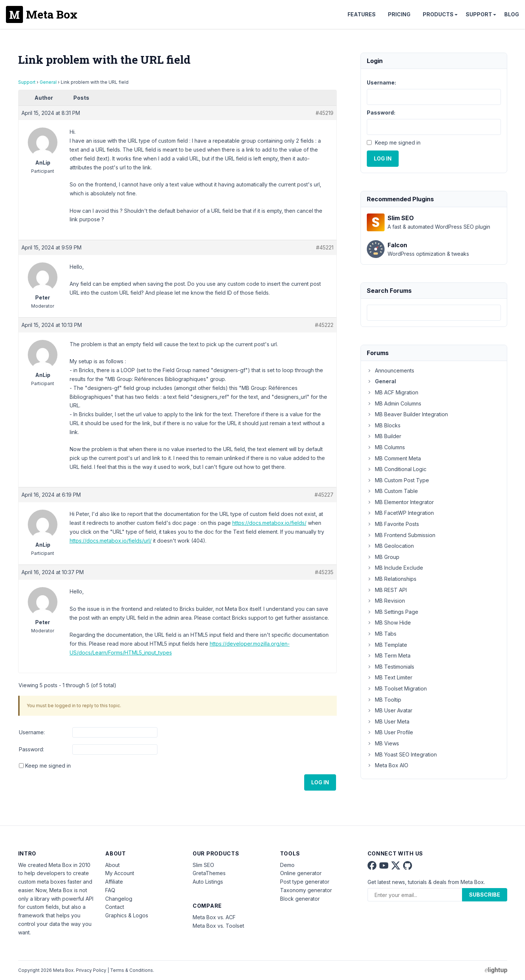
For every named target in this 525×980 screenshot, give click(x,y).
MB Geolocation (390, 546)
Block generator (300, 899)
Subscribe (485, 895)
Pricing (399, 14)
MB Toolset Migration (397, 688)
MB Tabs (382, 634)
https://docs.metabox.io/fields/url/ (111, 541)
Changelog (119, 899)
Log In (320, 782)
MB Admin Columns (394, 403)
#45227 (324, 495)
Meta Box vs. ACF (214, 917)
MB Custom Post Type (398, 480)
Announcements (391, 370)
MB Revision (386, 601)
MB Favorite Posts (393, 524)
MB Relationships (392, 579)
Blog (512, 14)
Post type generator (305, 882)
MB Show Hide (389, 623)
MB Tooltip (384, 700)
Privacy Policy (91, 970)
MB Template (387, 645)
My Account (120, 873)
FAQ (110, 890)
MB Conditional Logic (397, 469)
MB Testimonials (391, 667)
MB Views (383, 743)
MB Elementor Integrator (400, 502)
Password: (31, 749)
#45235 (324, 572)
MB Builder (384, 436)
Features (362, 14)
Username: (32, 732)
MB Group (383, 557)
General (48, 82)
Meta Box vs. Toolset (218, 926)
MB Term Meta (389, 655)
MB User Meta (388, 721)
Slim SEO (203, 865)
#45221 (325, 247)
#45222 (324, 325)
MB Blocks (384, 425)
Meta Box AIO (388, 765)
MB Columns (386, 447)
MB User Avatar (390, 710)
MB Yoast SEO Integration (402, 754)
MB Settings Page (393, 612)
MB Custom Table (392, 491)
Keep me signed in (48, 766)
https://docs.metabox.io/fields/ (269, 523)
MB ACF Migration (393, 392)
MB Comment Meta (394, 458)
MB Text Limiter (390, 677)
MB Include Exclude (395, 568)
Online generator (301, 873)
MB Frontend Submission (401, 535)
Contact (115, 907)
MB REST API (387, 590)
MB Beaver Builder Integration (407, 414)
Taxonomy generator (306, 890)
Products (438, 14)
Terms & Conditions (132, 970)
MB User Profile (390, 732)
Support (479, 14)
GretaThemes (209, 873)
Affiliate (114, 882)
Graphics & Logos (127, 915)
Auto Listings (208, 882)
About (112, 865)
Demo (287, 865)
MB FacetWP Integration (400, 513)
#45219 (325, 113)
